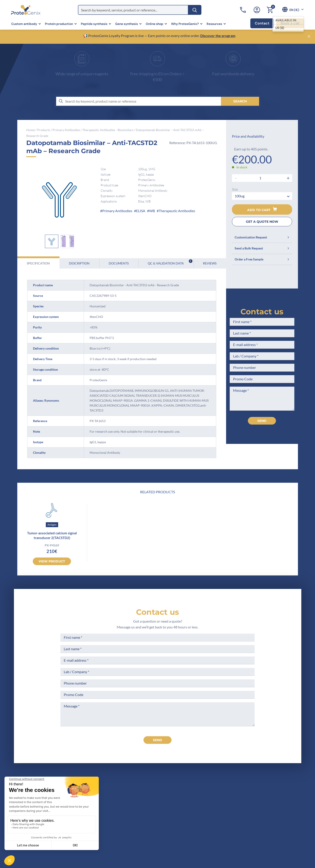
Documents (119, 263)
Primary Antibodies (66, 130)
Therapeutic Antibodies (177, 211)
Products (44, 130)
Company (114, 802)
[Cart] (270, 10)
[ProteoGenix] (26, 10)
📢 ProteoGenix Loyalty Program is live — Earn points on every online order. (142, 36)
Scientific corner (119, 818)
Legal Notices (162, 802)
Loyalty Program (164, 832)
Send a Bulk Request (262, 248)
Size (235, 189)
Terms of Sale (161, 793)
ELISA (141, 211)
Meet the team (118, 810)
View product (52, 561)
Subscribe (280, 828)
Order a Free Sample (262, 259)
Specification (38, 263)
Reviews (210, 263)
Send (262, 421)
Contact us (262, 312)
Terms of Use (161, 810)
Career (112, 827)
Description (79, 263)
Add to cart (262, 209)
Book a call (290, 23)
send (157, 740)
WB (152, 211)
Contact (262, 23)
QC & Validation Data (170, 262)
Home (31, 130)
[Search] (195, 10)
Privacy (112, 835)
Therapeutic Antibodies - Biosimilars (108, 130)
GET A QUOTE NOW (262, 222)
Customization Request (262, 237)
